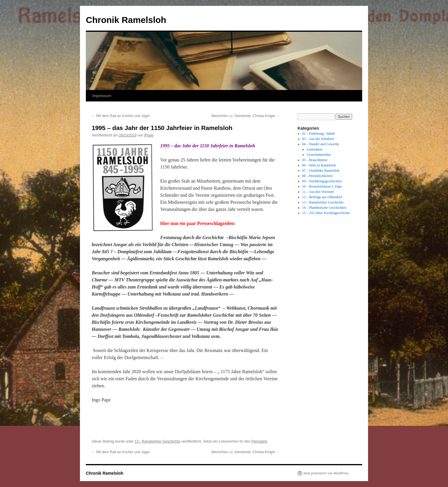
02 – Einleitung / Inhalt (319, 134)
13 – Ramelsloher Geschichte (323, 202)
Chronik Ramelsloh (126, 20)
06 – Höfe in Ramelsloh (319, 165)
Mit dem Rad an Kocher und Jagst (121, 116)
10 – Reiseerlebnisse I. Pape (322, 186)
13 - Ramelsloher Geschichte (157, 441)
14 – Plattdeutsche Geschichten (324, 208)
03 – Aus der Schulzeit (318, 139)
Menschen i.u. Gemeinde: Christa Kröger (246, 116)
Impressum (102, 96)
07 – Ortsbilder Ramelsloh (321, 171)
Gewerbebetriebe (319, 155)
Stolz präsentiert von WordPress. (326, 473)
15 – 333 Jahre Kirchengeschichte (326, 213)
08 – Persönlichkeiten (317, 176)
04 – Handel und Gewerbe (321, 144)
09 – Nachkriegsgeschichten (322, 181)
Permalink (259, 441)
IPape (149, 135)
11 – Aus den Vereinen (318, 192)
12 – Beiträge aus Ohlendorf (322, 197)
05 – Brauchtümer (315, 160)
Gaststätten (314, 149)
